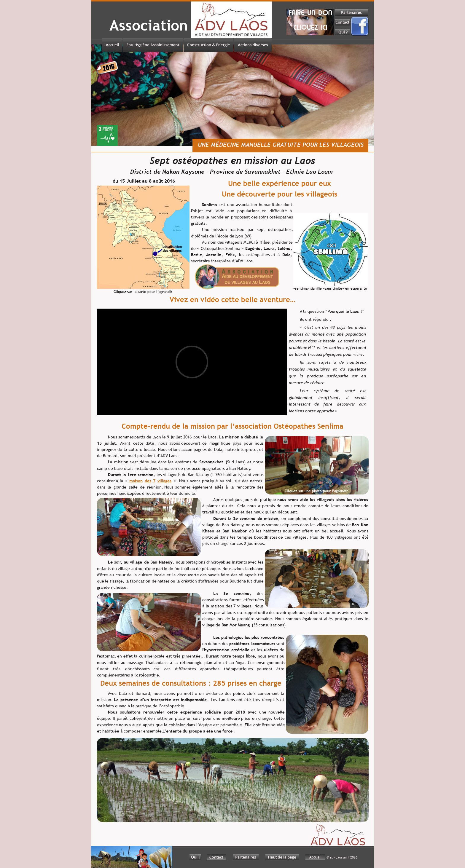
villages (164, 481)
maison (136, 481)
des (148, 481)
